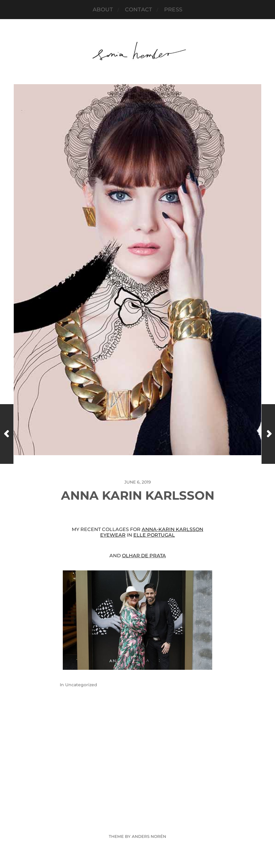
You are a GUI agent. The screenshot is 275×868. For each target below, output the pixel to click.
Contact (139, 10)
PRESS (173, 10)
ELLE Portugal (154, 535)
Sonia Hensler (149, 822)
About (103, 10)
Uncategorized (81, 685)
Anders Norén (149, 836)
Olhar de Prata (144, 556)
